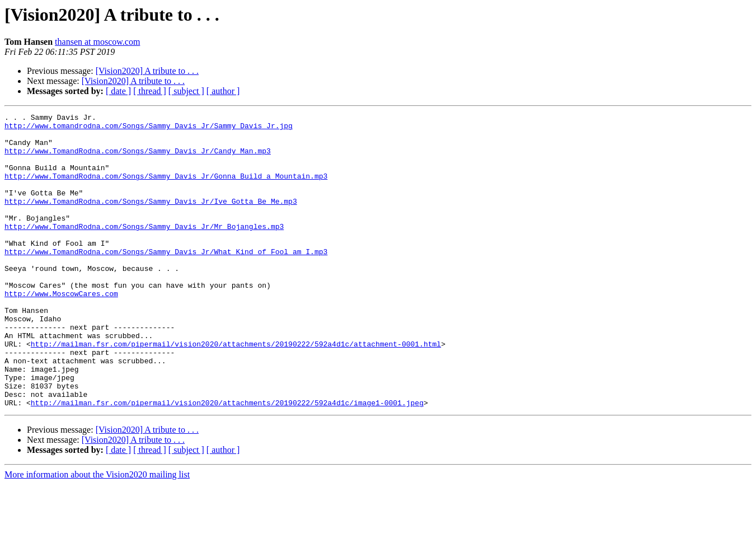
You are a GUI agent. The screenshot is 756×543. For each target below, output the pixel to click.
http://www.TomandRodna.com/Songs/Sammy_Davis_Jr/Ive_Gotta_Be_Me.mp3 (151, 219)
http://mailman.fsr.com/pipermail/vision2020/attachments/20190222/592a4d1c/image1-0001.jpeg (227, 461)
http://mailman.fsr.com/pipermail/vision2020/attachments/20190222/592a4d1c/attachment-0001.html (236, 391)
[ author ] (223, 91)
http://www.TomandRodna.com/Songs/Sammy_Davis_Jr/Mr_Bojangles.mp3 (144, 250)
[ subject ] (186, 91)
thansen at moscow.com (97, 42)
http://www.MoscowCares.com (61, 330)
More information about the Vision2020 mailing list (97, 533)
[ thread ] (150, 91)
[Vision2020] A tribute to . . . (147, 71)
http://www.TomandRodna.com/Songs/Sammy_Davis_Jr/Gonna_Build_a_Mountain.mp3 (166, 189)
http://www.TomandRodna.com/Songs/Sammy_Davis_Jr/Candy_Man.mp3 (138, 159)
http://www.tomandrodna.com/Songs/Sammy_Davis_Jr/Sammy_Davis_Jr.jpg (149, 129)
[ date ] (118, 91)
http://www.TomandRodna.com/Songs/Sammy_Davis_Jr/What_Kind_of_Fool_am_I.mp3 (166, 280)
